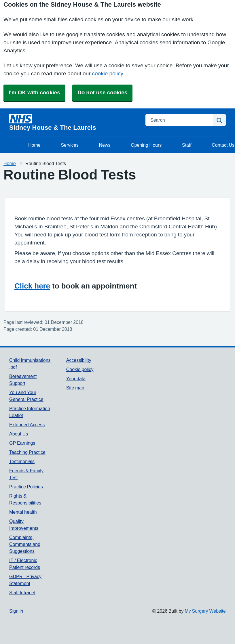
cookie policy (108, 73)
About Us (19, 434)
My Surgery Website (205, 611)
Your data (76, 379)
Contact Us (223, 145)
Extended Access (27, 425)
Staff (187, 145)
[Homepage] (74, 123)
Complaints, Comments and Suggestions (25, 544)
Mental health (23, 512)
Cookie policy (80, 369)
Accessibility (79, 360)
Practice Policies (26, 487)
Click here (32, 286)
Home (34, 145)
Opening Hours (146, 145)
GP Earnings (22, 443)
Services (70, 145)
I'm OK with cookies (34, 92)
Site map (75, 388)
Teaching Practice (27, 452)
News (105, 145)
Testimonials (22, 461)
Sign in (16, 611)
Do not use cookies (102, 92)
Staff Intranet (22, 593)
